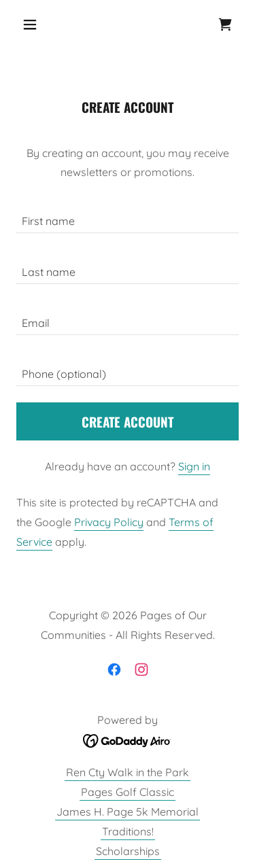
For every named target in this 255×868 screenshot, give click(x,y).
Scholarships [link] (128, 851)
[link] (225, 24)
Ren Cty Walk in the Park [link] (128, 772)
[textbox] (128, 216)
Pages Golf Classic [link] (128, 792)
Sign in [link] (194, 466)
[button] (33, 24)
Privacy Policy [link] (109, 522)
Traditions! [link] (128, 831)
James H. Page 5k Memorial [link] (128, 812)
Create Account (128, 421)
